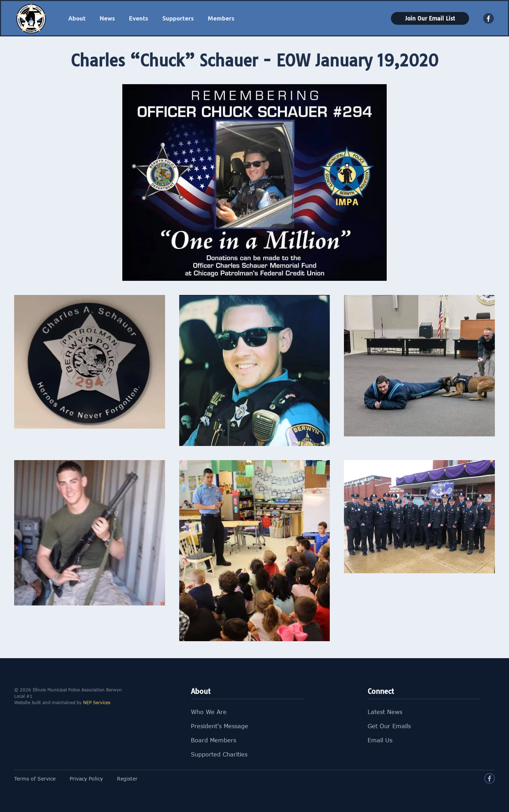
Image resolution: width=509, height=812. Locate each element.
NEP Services (97, 702)
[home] (31, 18)
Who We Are (209, 712)
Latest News (385, 712)
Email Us (380, 740)
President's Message (220, 726)
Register (127, 779)
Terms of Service (35, 779)
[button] (77, 18)
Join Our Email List (430, 18)
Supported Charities (219, 754)
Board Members (213, 740)
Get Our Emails (389, 726)
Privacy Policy (86, 779)
